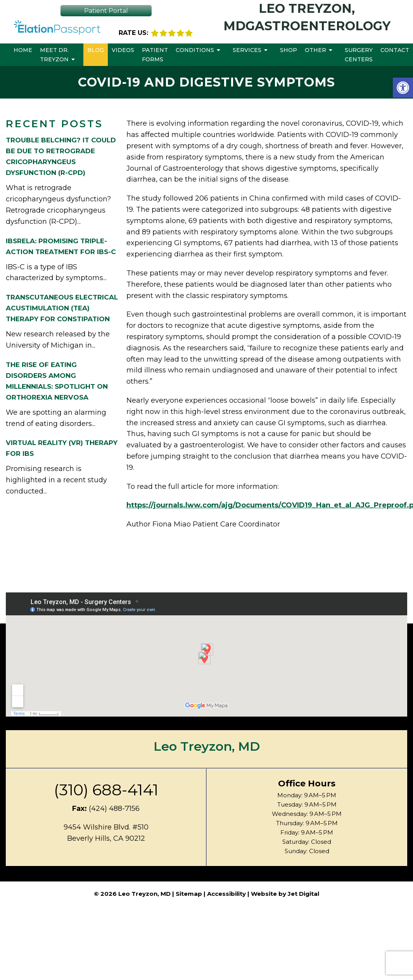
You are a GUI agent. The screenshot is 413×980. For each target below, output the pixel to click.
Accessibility (226, 894)
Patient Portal (106, 11)
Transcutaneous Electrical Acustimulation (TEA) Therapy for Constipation (62, 308)
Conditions (195, 50)
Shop (289, 50)
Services (247, 50)
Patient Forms (155, 55)
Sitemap (189, 894)
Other (315, 50)
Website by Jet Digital (285, 894)
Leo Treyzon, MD (207, 746)
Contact (395, 50)
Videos (123, 50)
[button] (403, 88)
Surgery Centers (359, 55)
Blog (96, 50)
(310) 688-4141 (106, 790)
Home (23, 50)
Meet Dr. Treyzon (54, 55)
